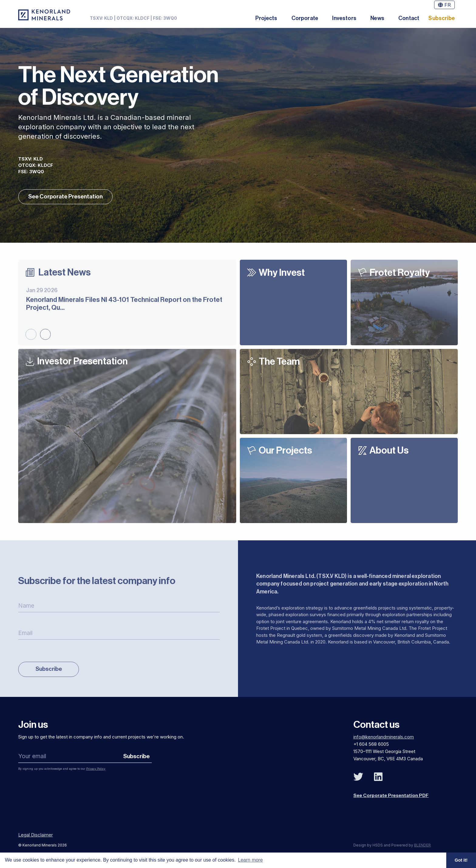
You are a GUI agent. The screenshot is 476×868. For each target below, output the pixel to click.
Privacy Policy (96, 771)
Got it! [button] (461, 860)
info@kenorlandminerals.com (384, 739)
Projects (266, 18)
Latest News (65, 274)
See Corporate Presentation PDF (392, 797)
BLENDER (422, 847)
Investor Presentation (83, 363)
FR (444, 5)
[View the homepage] (44, 15)
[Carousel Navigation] (38, 335)
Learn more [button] (250, 860)
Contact (409, 18)
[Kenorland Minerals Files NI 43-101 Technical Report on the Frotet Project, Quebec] (127, 300)
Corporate (305, 18)
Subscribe (442, 18)
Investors (344, 18)
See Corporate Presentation (66, 198)
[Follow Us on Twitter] (358, 779)
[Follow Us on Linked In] (378, 779)
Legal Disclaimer (36, 837)
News (377, 18)
